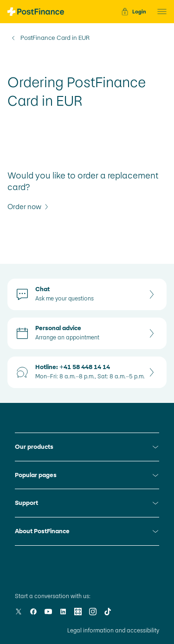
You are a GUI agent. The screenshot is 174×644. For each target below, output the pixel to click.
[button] (159, 12)
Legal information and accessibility (113, 631)
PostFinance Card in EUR (55, 38)
